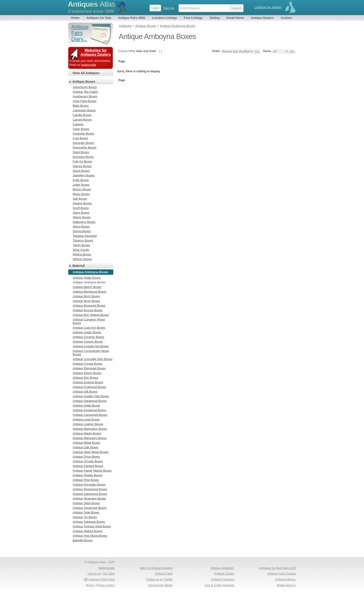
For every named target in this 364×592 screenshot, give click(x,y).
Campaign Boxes (84, 110)
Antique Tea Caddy (85, 92)
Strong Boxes (82, 231)
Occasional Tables (161, 585)
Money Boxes (82, 189)
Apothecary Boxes (85, 96)
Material (79, 266)
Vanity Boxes (81, 245)
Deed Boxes (81, 152)
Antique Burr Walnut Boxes (91, 315)
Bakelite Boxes (83, 540)
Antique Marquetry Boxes (90, 438)
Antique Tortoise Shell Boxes (92, 526)
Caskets (78, 124)
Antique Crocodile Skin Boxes (93, 359)
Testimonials (106, 568)
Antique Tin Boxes (85, 517)
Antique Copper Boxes (88, 342)
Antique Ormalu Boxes (88, 461)
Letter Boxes (81, 185)
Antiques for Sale (99, 18)
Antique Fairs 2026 (132, 18)
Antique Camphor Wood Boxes (89, 321)
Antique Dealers (262, 18)
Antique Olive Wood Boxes (91, 452)
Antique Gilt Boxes (85, 392)
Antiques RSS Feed (101, 579)
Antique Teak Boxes (86, 512)
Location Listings (165, 18)
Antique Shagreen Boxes (89, 498)
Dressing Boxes (83, 157)
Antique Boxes (84, 82)
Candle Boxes (82, 115)
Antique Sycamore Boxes (90, 508)
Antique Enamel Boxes (88, 382)
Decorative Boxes (84, 147)
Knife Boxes (81, 180)
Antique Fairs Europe (282, 574)
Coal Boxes (80, 138)
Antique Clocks (224, 574)
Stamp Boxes (82, 217)
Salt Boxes (80, 199)
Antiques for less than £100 (277, 568)
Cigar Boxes (81, 129)
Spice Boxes (81, 213)
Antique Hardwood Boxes (90, 401)
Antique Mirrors (286, 579)
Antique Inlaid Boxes (86, 405)
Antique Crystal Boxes (88, 364)
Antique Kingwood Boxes (89, 410)
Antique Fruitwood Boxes (89, 387)
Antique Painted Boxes (88, 466)
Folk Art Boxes (82, 161)
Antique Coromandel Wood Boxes (91, 353)
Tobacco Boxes (83, 240)
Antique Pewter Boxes (88, 475)
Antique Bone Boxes (86, 301)
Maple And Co (286, 585)
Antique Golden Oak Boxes (91, 396)
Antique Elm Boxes (85, 378)
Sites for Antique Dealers (156, 568)
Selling (215, 18)
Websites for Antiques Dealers (96, 52)
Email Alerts (235, 18)
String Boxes (81, 227)
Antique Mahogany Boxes (90, 429)
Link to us (94, 574)
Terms (90, 585)
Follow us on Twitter (159, 579)
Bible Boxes (81, 106)
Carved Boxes (82, 120)
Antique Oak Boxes (86, 447)
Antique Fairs (164, 574)
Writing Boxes (82, 254)
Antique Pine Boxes (86, 480)
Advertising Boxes (85, 87)
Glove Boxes (81, 171)
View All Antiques (86, 73)
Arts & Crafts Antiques (219, 585)
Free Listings (193, 18)
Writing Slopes (82, 259)
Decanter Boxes (83, 143)
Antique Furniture (223, 579)
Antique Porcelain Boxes (89, 485)
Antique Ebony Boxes (87, 373)
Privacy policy (106, 585)
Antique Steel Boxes (86, 503)
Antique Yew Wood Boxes (90, 536)
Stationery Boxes (84, 222)
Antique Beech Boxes (87, 287)
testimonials (89, 65)
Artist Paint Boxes (85, 101)
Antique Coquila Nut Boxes (91, 346)
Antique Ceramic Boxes (88, 337)
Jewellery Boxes (84, 175)
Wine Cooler (81, 250)
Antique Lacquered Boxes (90, 415)
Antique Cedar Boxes (87, 332)
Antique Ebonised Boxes (89, 368)
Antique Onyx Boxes (86, 457)
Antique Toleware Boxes (89, 522)
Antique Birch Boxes (86, 296)
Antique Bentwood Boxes (89, 292)
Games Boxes (82, 166)
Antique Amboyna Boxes (89, 282)
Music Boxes (81, 194)
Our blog (109, 574)
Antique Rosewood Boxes (90, 489)
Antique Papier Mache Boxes (92, 471)
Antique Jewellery (222, 568)
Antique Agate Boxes (87, 278)
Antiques (91, 4)
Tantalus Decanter (85, 236)
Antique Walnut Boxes (87, 531)
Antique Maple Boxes (87, 433)
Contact (286, 18)
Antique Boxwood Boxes (89, 306)
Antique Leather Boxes (88, 424)
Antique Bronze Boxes (88, 310)
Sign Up (169, 8)
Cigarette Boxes (83, 134)
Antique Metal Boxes (86, 443)
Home (75, 18)
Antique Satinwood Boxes (90, 494)
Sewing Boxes (82, 203)
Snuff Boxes (81, 208)
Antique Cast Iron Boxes (89, 328)
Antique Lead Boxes (86, 419)
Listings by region (268, 7)
